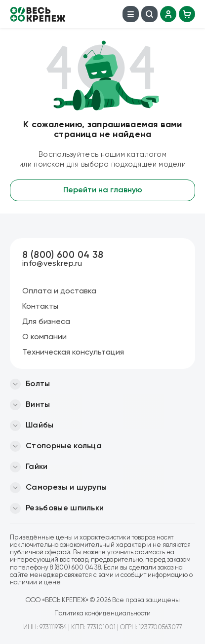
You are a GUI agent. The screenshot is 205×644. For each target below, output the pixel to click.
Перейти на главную (103, 190)
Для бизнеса (46, 322)
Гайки (37, 467)
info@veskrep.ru (52, 264)
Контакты (40, 307)
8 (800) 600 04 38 (63, 255)
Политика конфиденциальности (102, 614)
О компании (44, 337)
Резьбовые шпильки (65, 508)
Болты (38, 384)
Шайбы (40, 426)
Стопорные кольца (64, 446)
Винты (38, 405)
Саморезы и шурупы (66, 488)
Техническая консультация (73, 353)
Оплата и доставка (59, 291)
